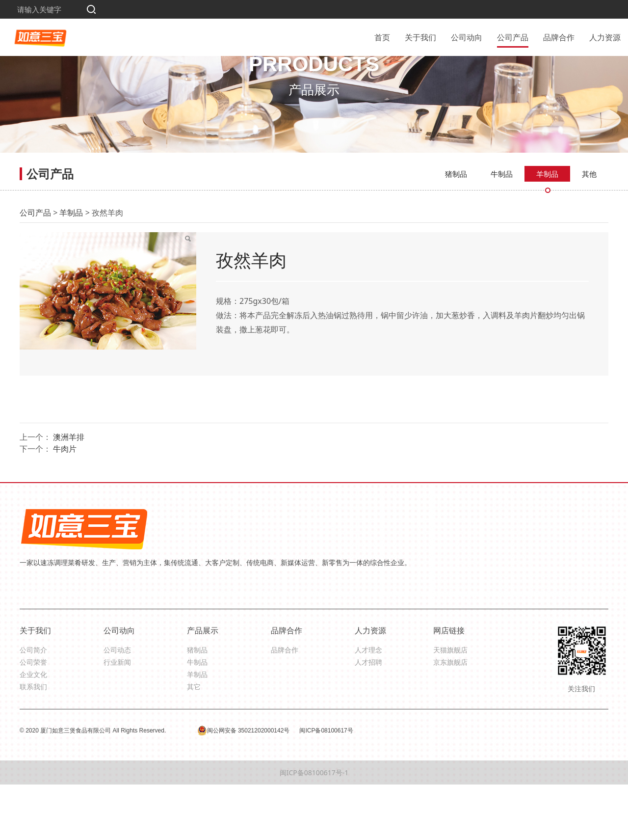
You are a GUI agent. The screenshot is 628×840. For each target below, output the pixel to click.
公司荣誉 (33, 717)
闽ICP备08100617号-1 (314, 828)
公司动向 (467, 36)
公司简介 (33, 705)
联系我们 (33, 742)
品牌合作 (559, 36)
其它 (194, 742)
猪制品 (456, 229)
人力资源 (605, 36)
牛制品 (502, 229)
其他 (589, 229)
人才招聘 (368, 717)
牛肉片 (65, 504)
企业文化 (33, 729)
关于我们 (420, 36)
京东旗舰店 (450, 717)
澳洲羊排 (69, 492)
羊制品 (547, 229)
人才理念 (368, 705)
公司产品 (513, 36)
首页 (382, 36)
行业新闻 (117, 717)
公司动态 (117, 705)
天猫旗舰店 (450, 705)
